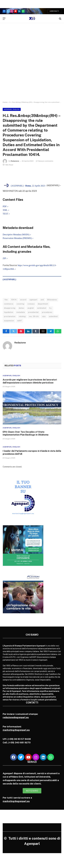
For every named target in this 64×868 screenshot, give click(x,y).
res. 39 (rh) (34, 316)
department (43, 304)
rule (44, 316)
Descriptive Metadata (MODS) (16, 235)
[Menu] (4, 19)
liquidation (9, 312)
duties (21, 308)
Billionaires (52, 300)
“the (6, 300)
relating (22, 316)
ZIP (4, 258)
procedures (47, 312)
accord (23, 300)
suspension (9, 321)
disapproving (10, 308)
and (42, 300)
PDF (5, 206)
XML (5, 210)
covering (20, 304)
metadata (21, 312)
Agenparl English (12, 109)
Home (5, 102)
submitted (53, 316)
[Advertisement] (32, 64)
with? (20, 321)
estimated (42, 308)
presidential (33, 312)
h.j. (51, 308)
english (31, 308)
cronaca (31, 304)
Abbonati (54, 11)
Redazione (15, 161)
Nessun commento (45, 161)
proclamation (10, 316)
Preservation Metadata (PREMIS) (17, 238)
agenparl (33, 300)
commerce (9, 304)
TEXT (5, 214)
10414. (14, 300)
